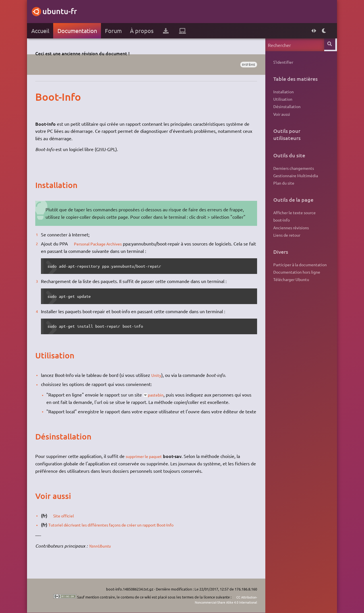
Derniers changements (292, 172)
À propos (143, 31)
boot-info (280, 226)
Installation (282, 92)
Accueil (41, 31)
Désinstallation (286, 109)
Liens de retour (286, 243)
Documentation (78, 31)
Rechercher (329, 45)
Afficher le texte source (293, 218)
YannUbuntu (103, 553)
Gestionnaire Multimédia (294, 180)
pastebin (159, 395)
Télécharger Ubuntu (290, 290)
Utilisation (282, 101)
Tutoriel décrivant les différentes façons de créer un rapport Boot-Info (120, 532)
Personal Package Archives (103, 243)
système (246, 65)
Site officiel (67, 523)
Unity (158, 375)
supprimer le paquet (148, 463)
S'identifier (282, 62)
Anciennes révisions (290, 235)
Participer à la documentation (299, 273)
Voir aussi (281, 117)
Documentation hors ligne (296, 281)
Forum (115, 31)
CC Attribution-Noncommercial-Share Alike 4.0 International (219, 600)
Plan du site (283, 188)
